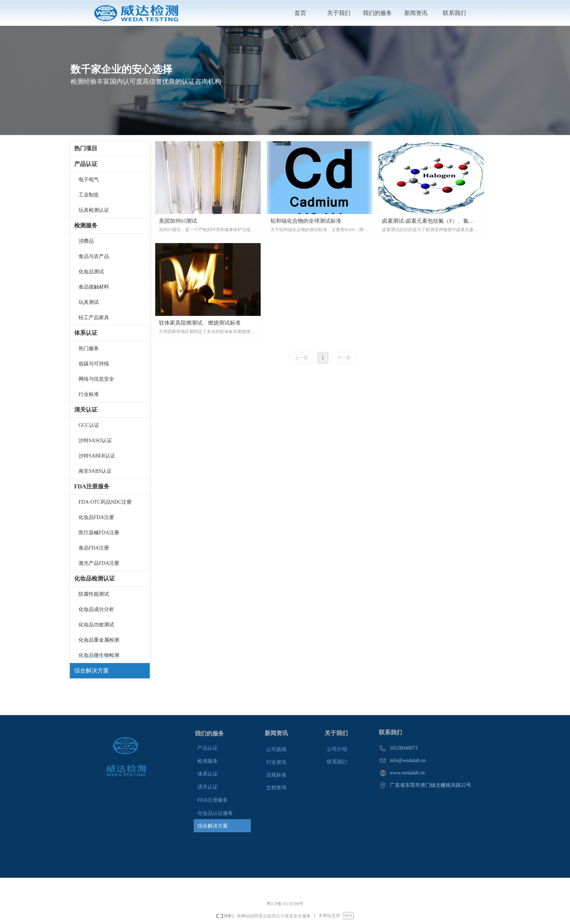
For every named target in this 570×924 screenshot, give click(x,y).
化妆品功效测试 (96, 625)
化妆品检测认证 (95, 578)
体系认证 (86, 333)
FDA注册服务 (92, 486)
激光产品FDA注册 (99, 563)
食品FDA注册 (94, 548)
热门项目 (86, 148)
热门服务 (89, 348)
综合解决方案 (92, 671)
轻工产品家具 (94, 318)
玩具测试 (89, 302)
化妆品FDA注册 (96, 517)
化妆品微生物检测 (99, 655)
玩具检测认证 (94, 210)
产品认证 (86, 164)
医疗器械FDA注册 (99, 533)
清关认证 (86, 410)
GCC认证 (89, 425)
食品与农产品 (94, 256)
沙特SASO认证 (95, 441)
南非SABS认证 (95, 471)
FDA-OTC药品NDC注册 (105, 502)
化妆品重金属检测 (99, 640)
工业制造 (89, 195)
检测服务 (86, 225)
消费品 (86, 241)
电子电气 (89, 180)
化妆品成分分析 (96, 609)
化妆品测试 (91, 272)
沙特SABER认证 (97, 456)
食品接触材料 (94, 287)
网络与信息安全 (96, 379)
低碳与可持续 (94, 364)
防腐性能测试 (94, 594)
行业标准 (89, 394)
